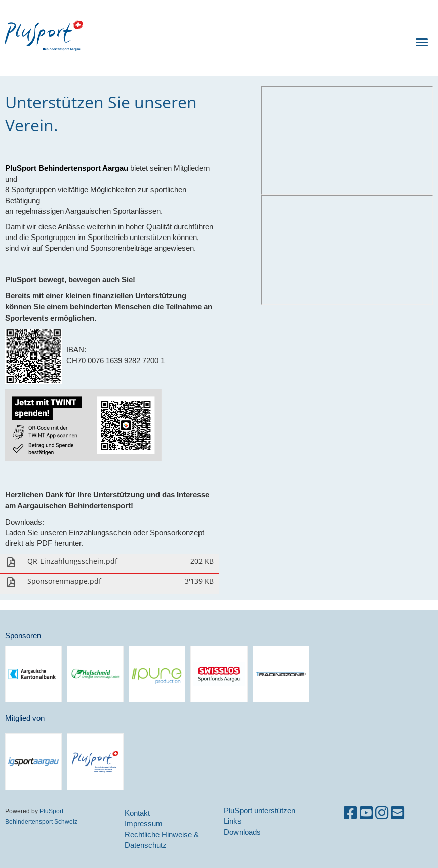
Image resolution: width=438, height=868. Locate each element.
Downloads (242, 832)
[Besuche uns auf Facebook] (350, 813)
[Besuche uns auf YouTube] (366, 813)
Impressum (144, 824)
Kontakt (137, 813)
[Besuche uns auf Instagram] (382, 813)
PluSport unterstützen (260, 811)
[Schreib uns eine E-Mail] (397, 813)
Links (233, 821)
